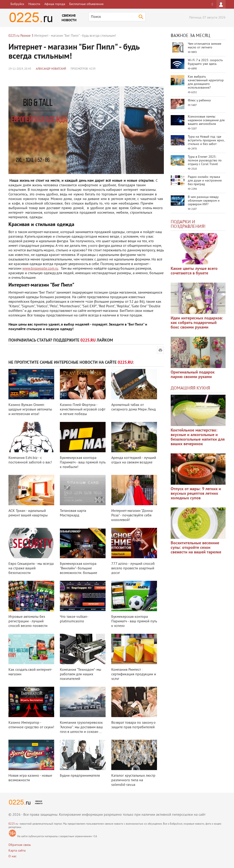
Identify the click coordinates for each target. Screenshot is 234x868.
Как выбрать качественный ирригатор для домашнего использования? (206, 82)
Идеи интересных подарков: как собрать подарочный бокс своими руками (197, 323)
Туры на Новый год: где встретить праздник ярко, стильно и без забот (206, 141)
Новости (34, 4)
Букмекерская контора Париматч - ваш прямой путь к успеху (134, 621)
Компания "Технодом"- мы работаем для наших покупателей (81, 674)
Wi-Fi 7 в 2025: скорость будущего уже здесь (205, 62)
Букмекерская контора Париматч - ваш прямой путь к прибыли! (83, 463)
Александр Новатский (51, 69)
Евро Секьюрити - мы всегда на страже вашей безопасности (31, 568)
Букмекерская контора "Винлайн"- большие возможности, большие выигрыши (78, 571)
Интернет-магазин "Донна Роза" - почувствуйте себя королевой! (132, 516)
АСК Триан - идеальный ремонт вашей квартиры (28, 513)
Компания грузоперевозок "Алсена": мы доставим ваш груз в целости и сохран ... (81, 727)
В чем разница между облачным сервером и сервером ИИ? (204, 201)
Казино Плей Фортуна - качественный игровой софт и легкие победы (83, 410)
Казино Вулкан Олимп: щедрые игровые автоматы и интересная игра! (30, 410)
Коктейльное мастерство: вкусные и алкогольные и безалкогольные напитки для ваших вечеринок (198, 437)
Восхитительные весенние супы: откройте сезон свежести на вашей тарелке (196, 548)
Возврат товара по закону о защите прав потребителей (133, 725)
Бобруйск (17, 4)
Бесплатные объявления (86, 4)
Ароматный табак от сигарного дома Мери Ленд (134, 407)
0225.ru (13, 824)
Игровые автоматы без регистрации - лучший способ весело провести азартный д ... (28, 624)
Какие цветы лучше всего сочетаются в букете (194, 271)
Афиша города (55, 4)
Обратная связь (20, 845)
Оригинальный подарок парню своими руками (193, 375)
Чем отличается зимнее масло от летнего (205, 46)
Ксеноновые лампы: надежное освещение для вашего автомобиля (206, 120)
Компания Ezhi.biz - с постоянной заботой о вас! (30, 460)
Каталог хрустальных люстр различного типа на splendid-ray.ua (133, 780)
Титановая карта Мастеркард (73, 513)
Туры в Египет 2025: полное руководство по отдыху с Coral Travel (205, 161)
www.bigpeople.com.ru (40, 269)
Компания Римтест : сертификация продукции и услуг (134, 674)
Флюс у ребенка (199, 101)
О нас (12, 856)
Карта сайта (17, 851)
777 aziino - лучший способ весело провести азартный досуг (133, 568)
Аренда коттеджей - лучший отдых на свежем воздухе (134, 460)
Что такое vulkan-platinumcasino (74, 619)
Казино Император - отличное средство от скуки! (31, 725)
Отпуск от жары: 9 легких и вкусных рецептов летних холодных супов (196, 494)
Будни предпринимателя (80, 776)
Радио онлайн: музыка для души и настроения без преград (205, 181)
